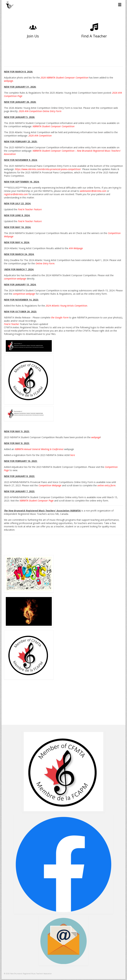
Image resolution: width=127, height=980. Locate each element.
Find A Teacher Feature (30, 221)
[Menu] (120, 5)
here (73, 455)
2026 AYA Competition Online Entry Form (40, 111)
